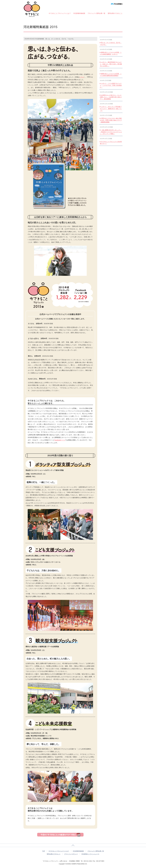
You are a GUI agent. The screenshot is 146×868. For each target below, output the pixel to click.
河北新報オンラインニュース (90, 854)
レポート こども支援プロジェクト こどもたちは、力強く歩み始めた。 (111, 85)
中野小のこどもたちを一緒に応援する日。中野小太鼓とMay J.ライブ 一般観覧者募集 (111, 120)
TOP (44, 851)
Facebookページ (60, 440)
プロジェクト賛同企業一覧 (96, 13)
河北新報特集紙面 (79, 13)
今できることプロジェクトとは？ (60, 13)
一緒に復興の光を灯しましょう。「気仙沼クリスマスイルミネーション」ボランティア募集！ (111, 132)
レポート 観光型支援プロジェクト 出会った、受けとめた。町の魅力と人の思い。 (111, 64)
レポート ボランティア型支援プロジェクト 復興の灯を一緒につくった (111, 109)
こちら (82, 77)
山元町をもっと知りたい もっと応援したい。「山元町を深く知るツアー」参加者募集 (111, 97)
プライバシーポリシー (71, 854)
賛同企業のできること (115, 13)
